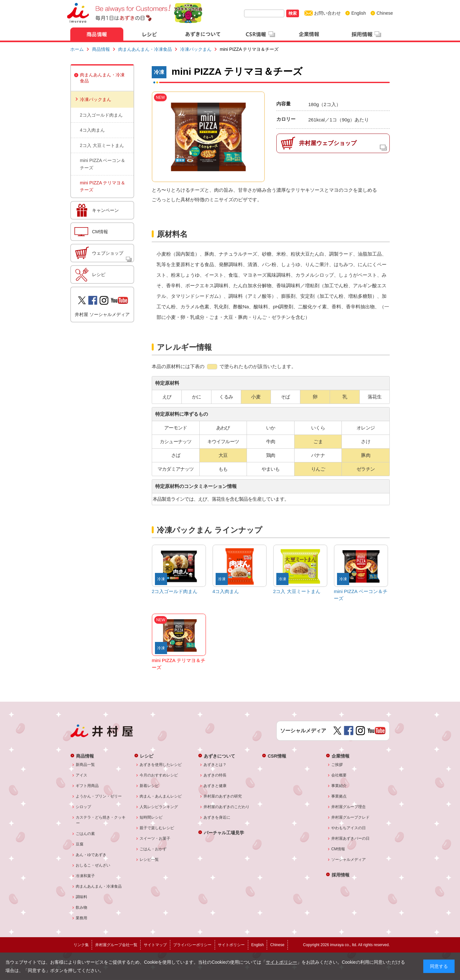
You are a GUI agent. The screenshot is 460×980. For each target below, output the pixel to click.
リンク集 (81, 945)
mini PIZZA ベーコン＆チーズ (103, 164)
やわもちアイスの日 (349, 828)
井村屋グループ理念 (349, 807)
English (359, 13)
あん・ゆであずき (91, 855)
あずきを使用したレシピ (161, 765)
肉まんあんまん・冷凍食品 (145, 49)
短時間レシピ (151, 817)
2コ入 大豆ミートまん (102, 145)
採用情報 (341, 875)
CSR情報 (277, 756)
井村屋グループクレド (351, 817)
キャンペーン (105, 210)
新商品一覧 (85, 765)
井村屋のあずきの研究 (223, 796)
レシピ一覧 (149, 860)
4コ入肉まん (92, 130)
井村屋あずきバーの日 (351, 838)
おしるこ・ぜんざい (93, 865)
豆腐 (80, 844)
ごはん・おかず (153, 849)
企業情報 (341, 756)
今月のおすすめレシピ (159, 775)
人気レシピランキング (159, 807)
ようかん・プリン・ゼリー (99, 796)
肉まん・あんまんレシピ (161, 796)
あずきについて (219, 756)
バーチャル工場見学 (224, 833)
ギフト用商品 (87, 786)
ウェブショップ (108, 253)
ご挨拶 (337, 765)
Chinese (385, 13)
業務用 (82, 918)
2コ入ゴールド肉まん (101, 115)
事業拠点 (339, 796)
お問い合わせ (327, 13)
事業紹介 (339, 786)
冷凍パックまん (196, 49)
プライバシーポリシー (192, 945)
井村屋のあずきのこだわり (227, 807)
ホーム (77, 49)
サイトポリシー (281, 962)
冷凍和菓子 (85, 876)
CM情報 (100, 232)
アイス (82, 775)
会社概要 (339, 775)
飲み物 (82, 907)
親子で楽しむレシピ (157, 828)
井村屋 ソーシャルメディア (102, 314)
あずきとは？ (215, 765)
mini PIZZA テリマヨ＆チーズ (103, 186)
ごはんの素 (85, 834)
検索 (293, 13)
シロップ (84, 807)
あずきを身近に (217, 817)
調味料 (82, 897)
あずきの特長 (215, 775)
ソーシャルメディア (349, 860)
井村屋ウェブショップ (328, 143)
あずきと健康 (215, 786)
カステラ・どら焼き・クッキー (101, 820)
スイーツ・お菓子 (155, 838)
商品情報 (101, 49)
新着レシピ (149, 786)
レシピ (99, 274)
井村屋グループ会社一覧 (116, 945)
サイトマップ (155, 945)
